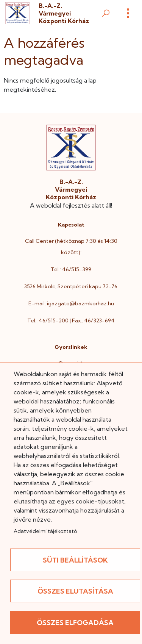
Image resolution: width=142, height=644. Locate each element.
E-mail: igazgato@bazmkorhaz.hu (71, 303)
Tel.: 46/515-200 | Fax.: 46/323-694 (71, 320)
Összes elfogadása (75, 623)
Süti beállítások (75, 560)
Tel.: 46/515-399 (71, 269)
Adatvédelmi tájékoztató (45, 531)
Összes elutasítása (75, 591)
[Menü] (128, 13)
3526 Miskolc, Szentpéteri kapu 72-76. (71, 286)
